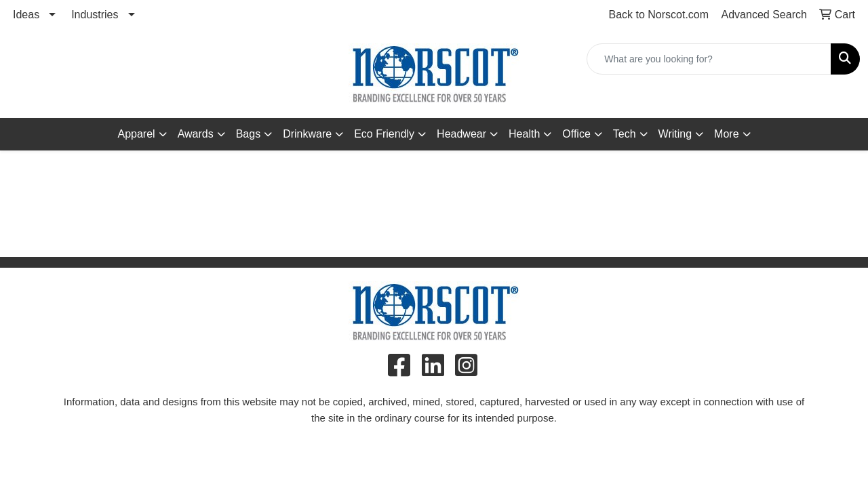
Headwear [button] (461, 134)
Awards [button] (196, 134)
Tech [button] (625, 134)
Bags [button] (248, 134)
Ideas (26, 15)
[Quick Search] (709, 59)
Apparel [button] (136, 134)
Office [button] (576, 134)
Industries (95, 15)
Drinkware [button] (307, 134)
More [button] (726, 134)
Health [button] (524, 134)
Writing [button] (675, 134)
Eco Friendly (384, 134)
